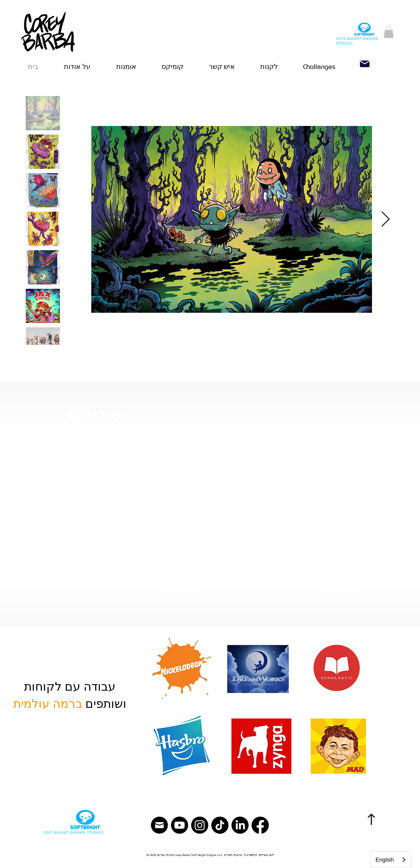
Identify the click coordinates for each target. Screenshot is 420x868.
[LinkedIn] (240, 825)
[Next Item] (385, 220)
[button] (389, 32)
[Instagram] (200, 825)
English (385, 860)
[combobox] (391, 860)
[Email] (365, 64)
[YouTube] (180, 825)
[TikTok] (220, 825)
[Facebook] (260, 825)
